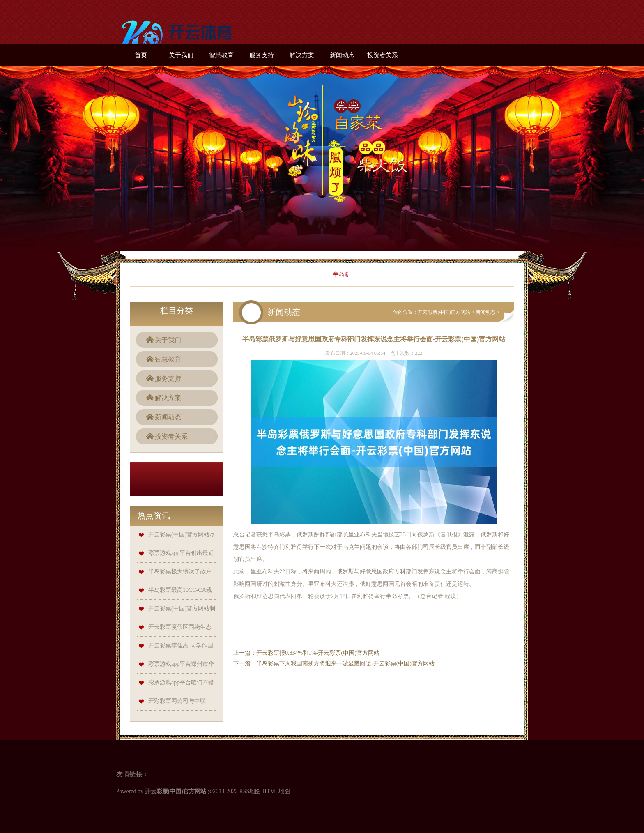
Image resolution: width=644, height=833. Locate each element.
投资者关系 (383, 55)
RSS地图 (250, 791)
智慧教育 (221, 55)
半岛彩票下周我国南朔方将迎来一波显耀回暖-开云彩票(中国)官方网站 (345, 664)
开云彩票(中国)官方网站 (444, 312)
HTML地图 (276, 791)
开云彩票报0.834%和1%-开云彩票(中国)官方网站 (318, 653)
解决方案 (302, 55)
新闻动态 (342, 55)
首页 (141, 55)
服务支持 (262, 55)
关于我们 (181, 55)
